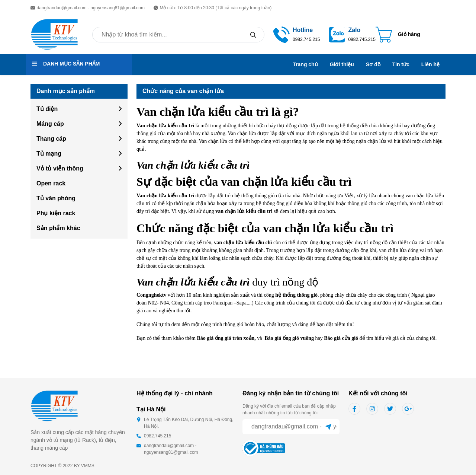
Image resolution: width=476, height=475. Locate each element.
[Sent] (328, 427)
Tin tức (401, 64)
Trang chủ (305, 64)
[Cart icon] (398, 35)
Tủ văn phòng (56, 198)
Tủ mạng (49, 154)
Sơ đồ (373, 64)
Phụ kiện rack (56, 213)
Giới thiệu (342, 64)
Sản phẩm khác (58, 228)
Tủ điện (47, 109)
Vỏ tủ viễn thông (60, 168)
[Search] (253, 35)
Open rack (51, 183)
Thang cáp (51, 139)
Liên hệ (430, 64)
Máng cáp (50, 124)
